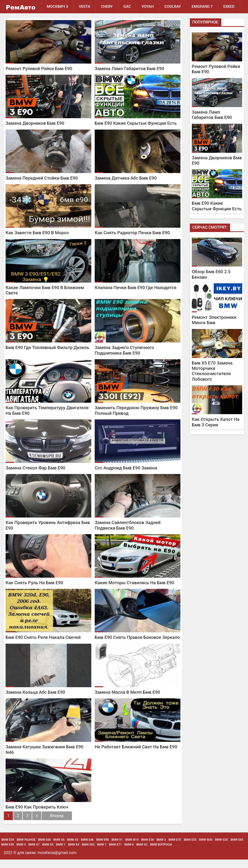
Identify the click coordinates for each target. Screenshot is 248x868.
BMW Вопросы (161, 853)
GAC (128, 7)
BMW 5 (21, 853)
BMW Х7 (34, 853)
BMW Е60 (44, 848)
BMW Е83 (88, 853)
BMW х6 (59, 848)
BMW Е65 (237, 848)
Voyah (149, 7)
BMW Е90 (102, 848)
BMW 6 (129, 853)
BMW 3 (161, 848)
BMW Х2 (142, 853)
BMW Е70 (175, 848)
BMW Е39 (8, 848)
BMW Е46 (87, 848)
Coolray (174, 7)
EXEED (52, 20)
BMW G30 (221, 848)
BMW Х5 (48, 853)
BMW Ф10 (132, 848)
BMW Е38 (8, 853)
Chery (107, 7)
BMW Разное (26, 848)
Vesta (85, 7)
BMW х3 (73, 848)
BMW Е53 (190, 848)
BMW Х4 (74, 853)
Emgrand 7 (204, 7)
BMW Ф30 (206, 848)
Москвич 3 (58, 7)
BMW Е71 (115, 853)
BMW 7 (61, 853)
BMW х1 (117, 848)
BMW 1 (102, 853)
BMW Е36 (147, 848)
